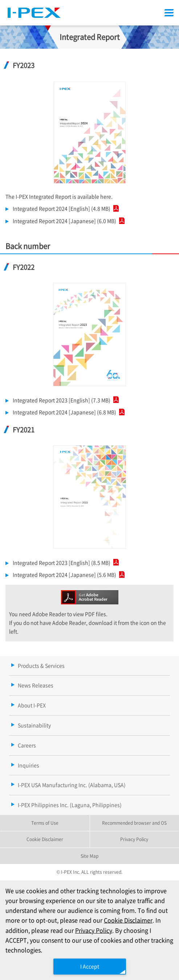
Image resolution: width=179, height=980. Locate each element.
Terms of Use (45, 823)
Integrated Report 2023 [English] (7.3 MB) (64, 400)
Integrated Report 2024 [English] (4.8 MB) (64, 208)
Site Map (89, 856)
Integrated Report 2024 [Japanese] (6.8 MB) (67, 412)
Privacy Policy (94, 930)
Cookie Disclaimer (128, 920)
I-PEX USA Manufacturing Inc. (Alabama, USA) (72, 785)
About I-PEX (32, 705)
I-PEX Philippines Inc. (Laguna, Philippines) (70, 805)
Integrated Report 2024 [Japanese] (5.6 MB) (67, 575)
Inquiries (29, 765)
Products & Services (41, 665)
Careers (27, 745)
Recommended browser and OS (134, 823)
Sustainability (34, 725)
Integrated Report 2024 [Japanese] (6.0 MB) (67, 221)
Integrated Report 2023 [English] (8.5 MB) (64, 563)
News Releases (36, 685)
